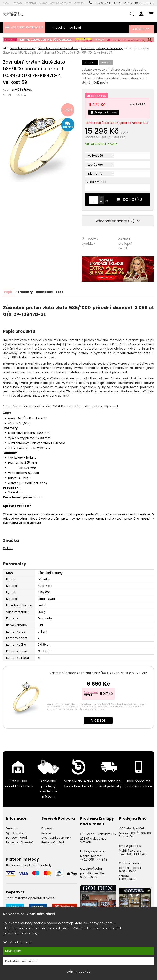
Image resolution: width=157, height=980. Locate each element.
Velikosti (75, 28)
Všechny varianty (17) (118, 221)
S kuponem (91, 692)
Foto (60, 291)
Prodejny (59, 28)
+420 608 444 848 (133, 853)
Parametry (24, 291)
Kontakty (79, 3)
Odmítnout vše (79, 972)
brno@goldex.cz (130, 845)
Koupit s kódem (104, 112)
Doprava (30, 3)
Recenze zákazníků (20, 842)
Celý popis (100, 83)
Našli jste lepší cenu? (125, 244)
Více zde (98, 720)
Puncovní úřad (16, 837)
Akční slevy (141, 29)
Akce (6, 3)
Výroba (43, 3)
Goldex (22, 95)
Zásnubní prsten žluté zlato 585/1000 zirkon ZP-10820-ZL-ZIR (98, 672)
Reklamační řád (53, 842)
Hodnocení (44, 291)
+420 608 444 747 (103, 3)
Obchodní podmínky (56, 837)
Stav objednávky (60, 3)
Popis (8, 291)
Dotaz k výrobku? (90, 241)
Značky (18, 3)
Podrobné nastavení (21, 961)
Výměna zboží (16, 833)
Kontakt (47, 833)
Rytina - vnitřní (96, 182)
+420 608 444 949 (94, 859)
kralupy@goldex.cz (93, 851)
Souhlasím (13, 951)
